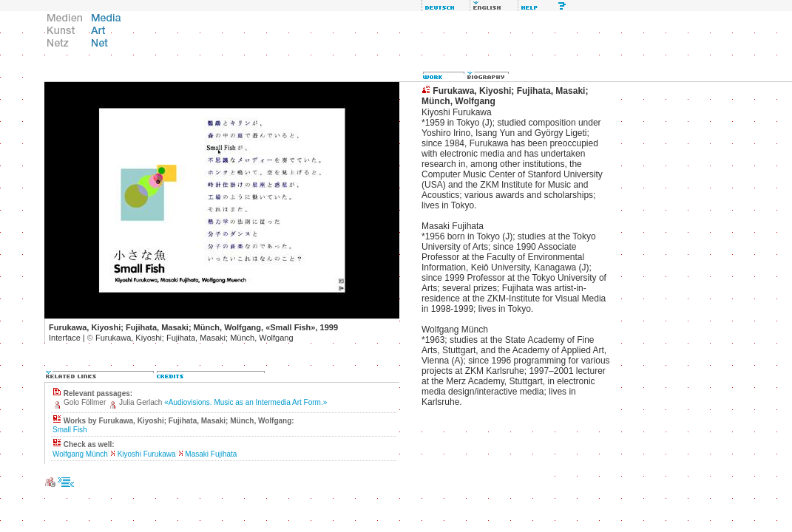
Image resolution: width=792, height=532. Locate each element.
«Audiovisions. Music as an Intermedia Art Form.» (246, 402)
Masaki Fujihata (211, 454)
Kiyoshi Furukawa (147, 454)
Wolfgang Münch (80, 454)
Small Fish (70, 430)
